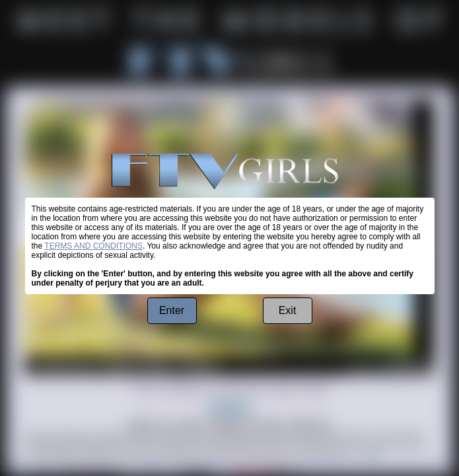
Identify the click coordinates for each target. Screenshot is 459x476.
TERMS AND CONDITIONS (93, 246)
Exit (288, 310)
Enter (172, 310)
